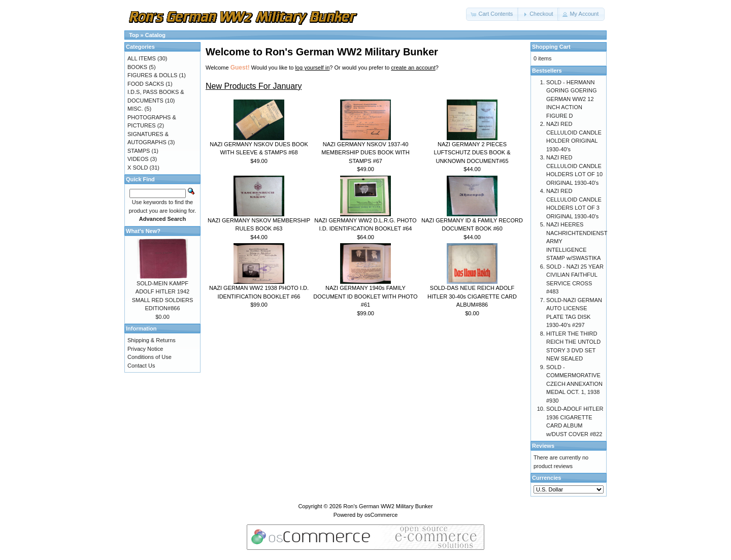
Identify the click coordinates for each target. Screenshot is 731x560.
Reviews (543, 446)
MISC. (135, 109)
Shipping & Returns (152, 340)
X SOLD (138, 168)
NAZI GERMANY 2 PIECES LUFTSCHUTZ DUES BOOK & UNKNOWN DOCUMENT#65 (472, 153)
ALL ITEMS (142, 58)
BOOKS (137, 67)
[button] (492, 14)
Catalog (155, 35)
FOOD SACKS (146, 84)
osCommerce (381, 515)
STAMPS (139, 151)
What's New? (143, 231)
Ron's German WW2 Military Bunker (388, 506)
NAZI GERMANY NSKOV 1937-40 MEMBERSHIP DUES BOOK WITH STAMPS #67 (365, 153)
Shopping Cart (551, 47)
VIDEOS (138, 159)
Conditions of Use (149, 357)
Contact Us (141, 366)
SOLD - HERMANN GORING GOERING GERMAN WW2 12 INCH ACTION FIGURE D (572, 99)
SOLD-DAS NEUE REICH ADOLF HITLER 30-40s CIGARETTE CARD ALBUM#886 (472, 296)
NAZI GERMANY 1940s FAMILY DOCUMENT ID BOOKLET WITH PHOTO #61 (365, 296)
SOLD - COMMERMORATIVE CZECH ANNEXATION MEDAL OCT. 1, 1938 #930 (574, 384)
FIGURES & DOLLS (152, 75)
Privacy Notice (145, 349)
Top (134, 35)
